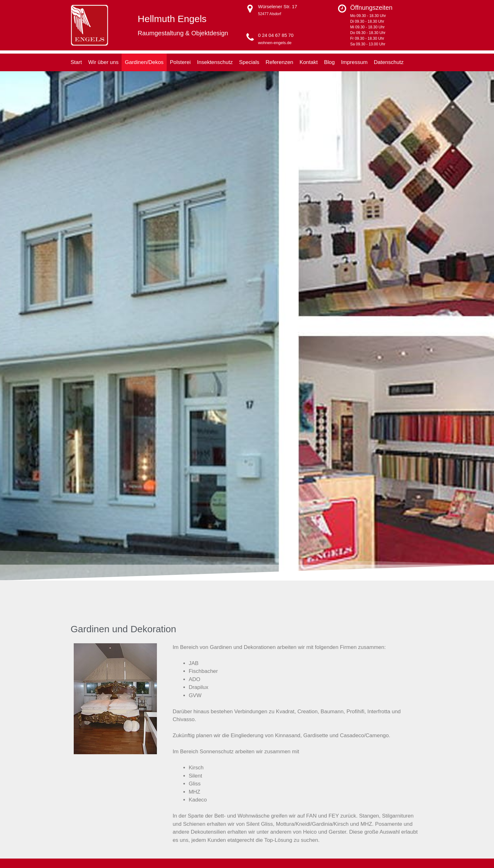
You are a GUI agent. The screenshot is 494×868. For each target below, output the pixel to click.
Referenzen (279, 62)
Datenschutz (389, 62)
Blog (329, 62)
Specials (249, 62)
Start (76, 62)
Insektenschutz (215, 62)
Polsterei (180, 62)
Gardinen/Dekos (144, 62)
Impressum (354, 62)
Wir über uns (103, 62)
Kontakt (309, 62)
